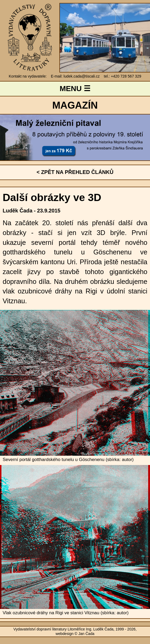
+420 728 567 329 (126, 76)
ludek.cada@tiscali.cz (82, 76)
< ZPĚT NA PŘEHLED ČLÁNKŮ (75, 172)
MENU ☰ (75, 88)
